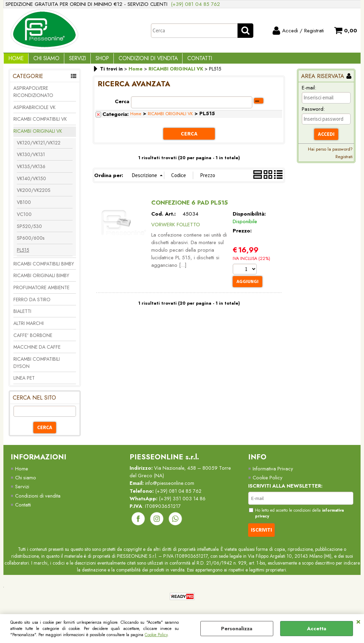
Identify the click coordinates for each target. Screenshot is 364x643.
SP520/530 (29, 231)
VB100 (24, 207)
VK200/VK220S (34, 195)
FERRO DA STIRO (32, 304)
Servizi (71, 61)
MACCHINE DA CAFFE (37, 352)
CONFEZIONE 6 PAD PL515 (190, 207)
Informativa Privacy (273, 473)
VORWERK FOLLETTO (176, 229)
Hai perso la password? (330, 154)
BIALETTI (22, 316)
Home (15, 61)
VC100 (24, 219)
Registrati (344, 161)
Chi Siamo (43, 61)
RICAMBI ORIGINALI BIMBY (41, 280)
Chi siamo (26, 483)
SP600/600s (31, 243)
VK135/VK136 (31, 171)
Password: (313, 114)
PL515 (23, 255)
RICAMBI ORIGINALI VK (38, 136)
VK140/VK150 (31, 183)
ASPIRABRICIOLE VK (34, 112)
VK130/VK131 (31, 160)
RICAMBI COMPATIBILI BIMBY (44, 269)
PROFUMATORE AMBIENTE (41, 292)
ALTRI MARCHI (29, 328)
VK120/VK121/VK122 (39, 148)
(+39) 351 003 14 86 (184, 504)
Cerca (122, 106)
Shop (94, 61)
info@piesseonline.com (170, 488)
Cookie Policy (156, 635)
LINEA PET (24, 383)
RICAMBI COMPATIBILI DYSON (37, 367)
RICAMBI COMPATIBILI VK (40, 124)
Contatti (186, 61)
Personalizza (237, 629)
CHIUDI (358, 621)
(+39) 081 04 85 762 (195, 4)
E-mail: (309, 92)
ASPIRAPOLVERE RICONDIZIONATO (33, 96)
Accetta (317, 629)
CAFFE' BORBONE (33, 340)
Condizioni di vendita (137, 61)
